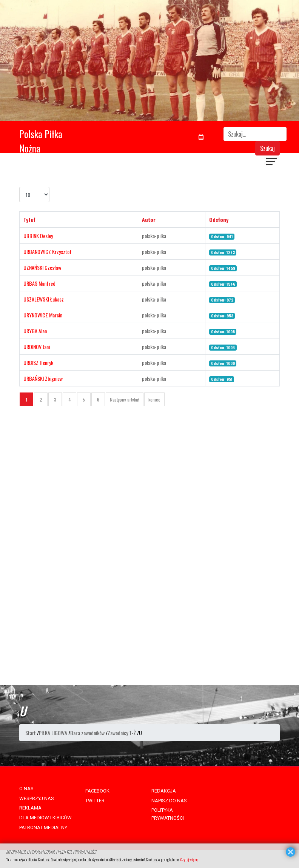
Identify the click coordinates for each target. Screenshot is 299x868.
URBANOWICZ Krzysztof (48, 252)
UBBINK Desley (38, 236)
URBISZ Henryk (38, 362)
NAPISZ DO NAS (169, 801)
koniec (154, 399)
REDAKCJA (164, 791)
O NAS (26, 789)
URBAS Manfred (39, 283)
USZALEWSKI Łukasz (44, 299)
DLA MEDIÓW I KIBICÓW (45, 818)
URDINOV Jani (37, 347)
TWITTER (95, 801)
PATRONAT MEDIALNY (43, 827)
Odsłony (219, 219)
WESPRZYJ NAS (37, 798)
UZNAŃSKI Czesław (42, 267)
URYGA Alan (35, 331)
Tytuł (29, 219)
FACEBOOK (97, 791)
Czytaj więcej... (190, 860)
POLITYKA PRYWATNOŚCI (168, 814)
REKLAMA (30, 808)
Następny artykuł (125, 399)
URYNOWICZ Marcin (43, 315)
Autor (149, 219)
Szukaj (267, 148)
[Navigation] (272, 162)
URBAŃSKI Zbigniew (43, 378)
